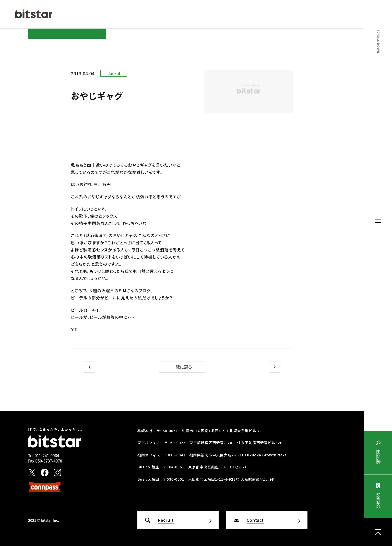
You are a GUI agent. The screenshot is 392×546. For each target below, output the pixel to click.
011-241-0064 (47, 456)
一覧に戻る (182, 367)
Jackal (114, 73)
